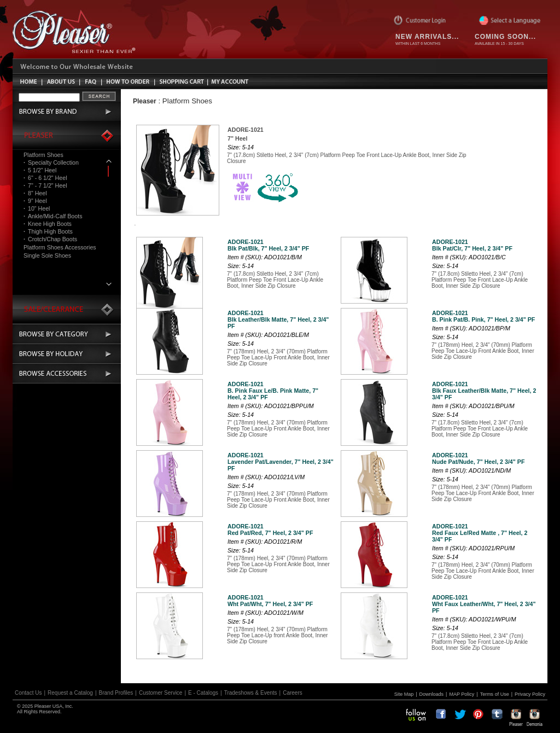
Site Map (404, 694)
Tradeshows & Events (251, 693)
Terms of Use (495, 694)
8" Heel (35, 193)
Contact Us (28, 693)
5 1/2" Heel (40, 170)
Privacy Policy (530, 694)
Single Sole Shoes (47, 255)
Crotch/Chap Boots (50, 239)
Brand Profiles (116, 693)
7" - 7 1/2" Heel (45, 185)
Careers (293, 693)
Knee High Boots (48, 224)
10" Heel (37, 208)
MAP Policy (462, 694)
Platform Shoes (43, 155)
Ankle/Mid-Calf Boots (53, 216)
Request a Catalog (70, 693)
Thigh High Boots (48, 231)
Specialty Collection (51, 162)
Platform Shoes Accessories (60, 247)
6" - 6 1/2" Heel (45, 178)
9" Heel (35, 201)
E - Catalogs (203, 693)
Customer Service (161, 693)
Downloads (432, 694)
